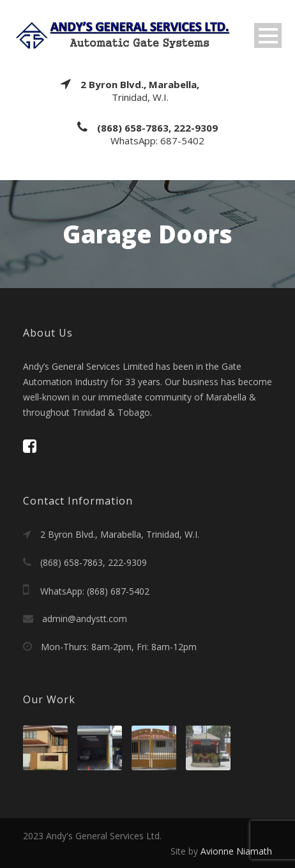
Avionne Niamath (236, 851)
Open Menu (268, 35)
